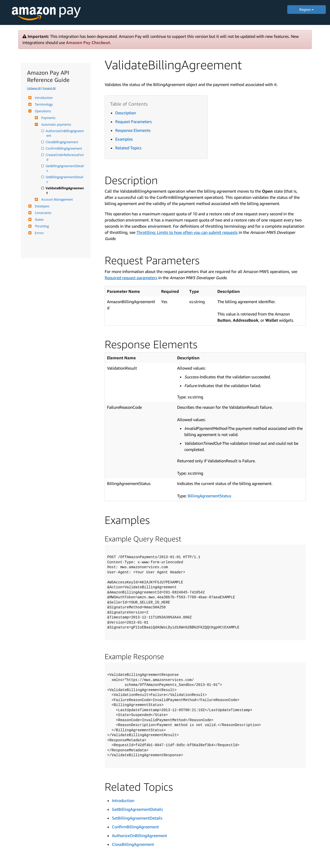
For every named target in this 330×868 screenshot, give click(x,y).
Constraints (42, 213)
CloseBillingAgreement (62, 142)
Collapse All (34, 88)
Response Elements (133, 130)
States (39, 220)
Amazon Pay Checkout (88, 42)
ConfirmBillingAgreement (64, 148)
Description (126, 113)
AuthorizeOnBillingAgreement (65, 133)
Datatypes (41, 206)
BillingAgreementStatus (209, 496)
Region (307, 9)
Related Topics (128, 148)
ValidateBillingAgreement (65, 190)
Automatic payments (56, 125)
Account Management (56, 199)
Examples (124, 139)
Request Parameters (134, 122)
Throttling (41, 226)
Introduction (43, 98)
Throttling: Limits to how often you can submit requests (187, 232)
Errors (39, 233)
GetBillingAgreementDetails (65, 168)
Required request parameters (131, 278)
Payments (48, 118)
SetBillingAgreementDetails (65, 179)
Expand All (49, 88)
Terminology (43, 104)
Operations (42, 111)
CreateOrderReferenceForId (65, 157)
